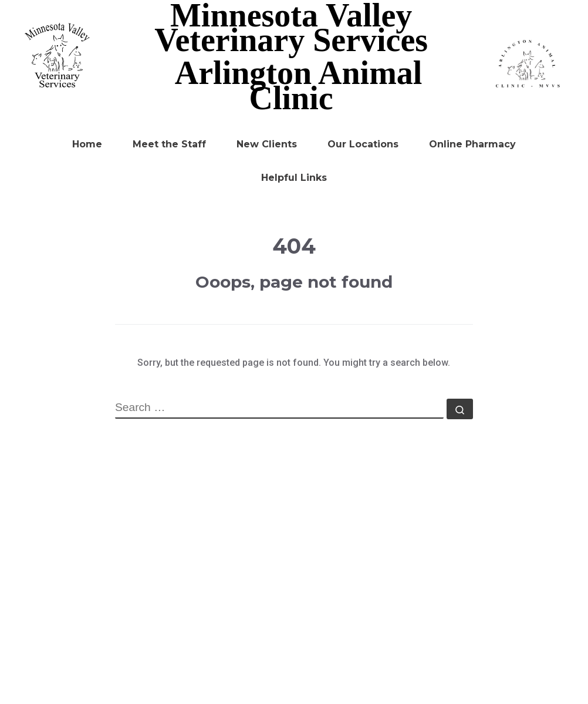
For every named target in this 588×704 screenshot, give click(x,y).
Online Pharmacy (472, 144)
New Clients (267, 144)
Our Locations (363, 144)
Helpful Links (294, 178)
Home (87, 144)
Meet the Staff (169, 144)
